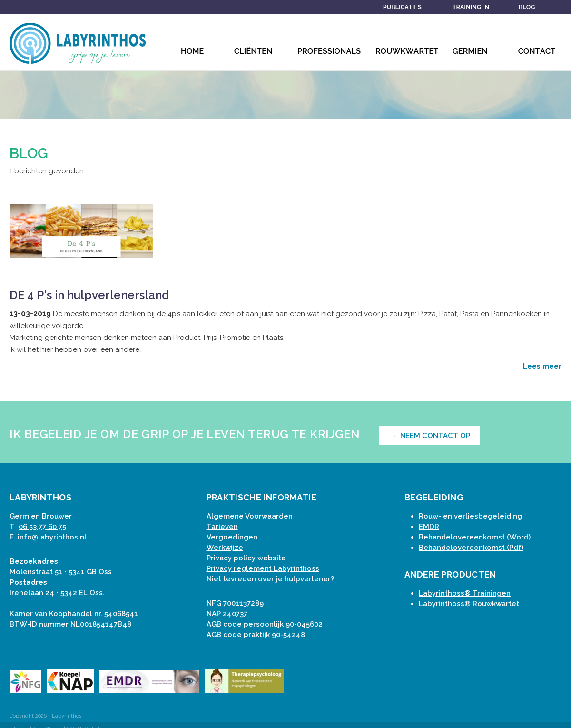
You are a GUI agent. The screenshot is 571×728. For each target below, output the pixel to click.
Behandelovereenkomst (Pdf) (471, 548)
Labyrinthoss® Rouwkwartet (469, 604)
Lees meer (542, 366)
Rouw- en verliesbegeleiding (470, 516)
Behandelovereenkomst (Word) (475, 537)
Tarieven (222, 527)
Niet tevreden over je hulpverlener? (270, 579)
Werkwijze (225, 548)
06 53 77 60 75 (42, 527)
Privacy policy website (246, 558)
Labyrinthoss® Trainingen (465, 593)
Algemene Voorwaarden (250, 516)
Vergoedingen (232, 537)
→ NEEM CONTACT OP (430, 436)
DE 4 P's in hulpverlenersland (89, 295)
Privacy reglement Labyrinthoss (263, 568)
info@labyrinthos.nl (52, 537)
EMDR (429, 527)
